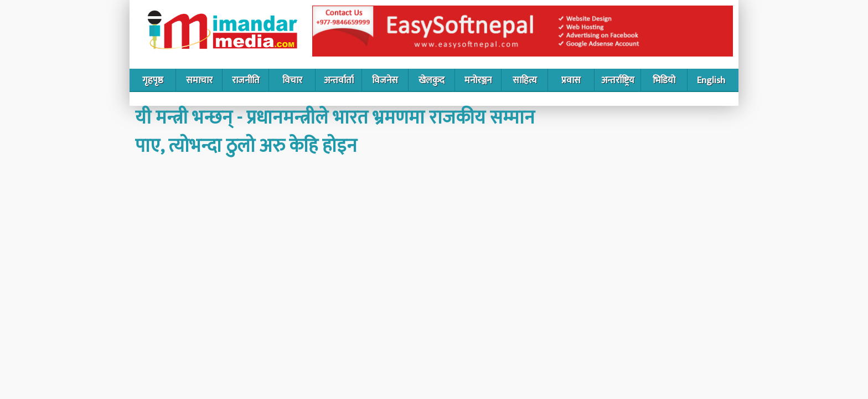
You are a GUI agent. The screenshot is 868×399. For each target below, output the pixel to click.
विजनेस (385, 80)
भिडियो (664, 80)
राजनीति (246, 80)
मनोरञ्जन (478, 80)
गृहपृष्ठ (153, 80)
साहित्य (525, 80)
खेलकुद (432, 80)
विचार (292, 80)
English (711, 80)
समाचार (199, 80)
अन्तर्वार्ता (339, 80)
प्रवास (571, 80)
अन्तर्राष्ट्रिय (618, 80)
